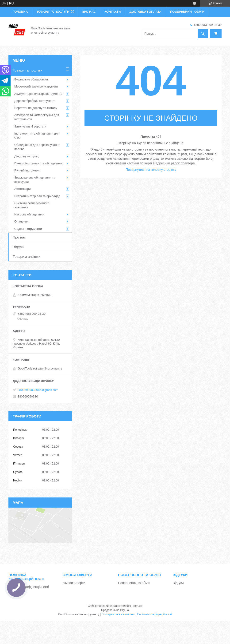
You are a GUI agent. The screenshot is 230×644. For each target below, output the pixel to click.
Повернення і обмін (187, 12)
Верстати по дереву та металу (36, 108)
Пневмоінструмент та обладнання (38, 163)
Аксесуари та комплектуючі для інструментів (37, 117)
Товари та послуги (53, 12)
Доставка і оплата (145, 12)
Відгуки (19, 247)
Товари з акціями (27, 256)
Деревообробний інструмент (34, 101)
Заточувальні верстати (30, 126)
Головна (20, 12)
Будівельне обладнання (31, 79)
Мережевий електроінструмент (36, 86)
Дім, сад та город (26, 156)
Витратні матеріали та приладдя (37, 196)
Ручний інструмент (28, 170)
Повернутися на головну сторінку (151, 170)
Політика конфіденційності (29, 587)
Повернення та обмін (134, 583)
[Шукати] (203, 34)
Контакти (113, 12)
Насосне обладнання (29, 214)
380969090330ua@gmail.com (38, 390)
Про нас (89, 12)
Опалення (21, 221)
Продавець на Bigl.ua (115, 610)
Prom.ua (137, 606)
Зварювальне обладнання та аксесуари (35, 180)
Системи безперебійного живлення (32, 205)
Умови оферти (74, 583)
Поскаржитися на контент (118, 614)
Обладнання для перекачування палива (37, 147)
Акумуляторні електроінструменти (38, 94)
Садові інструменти (28, 229)
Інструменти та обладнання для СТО (37, 136)
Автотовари (23, 189)
